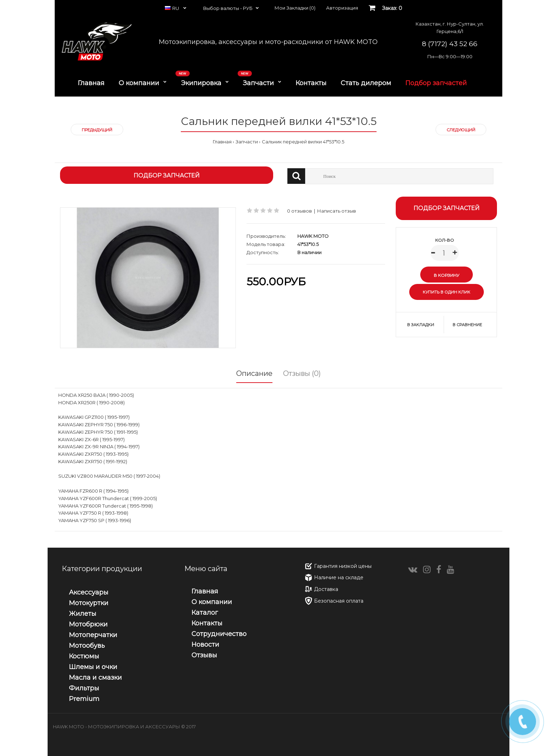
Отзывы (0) (302, 373)
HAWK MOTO (313, 236)
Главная (222, 142)
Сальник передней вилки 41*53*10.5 (303, 142)
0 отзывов (299, 211)
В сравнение (467, 325)
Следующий (461, 130)
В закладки (421, 325)
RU (172, 8)
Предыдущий (97, 130)
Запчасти (247, 142)
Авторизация (342, 8)
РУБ (248, 8)
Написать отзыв (337, 211)
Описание (254, 373)
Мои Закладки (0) (295, 8)
